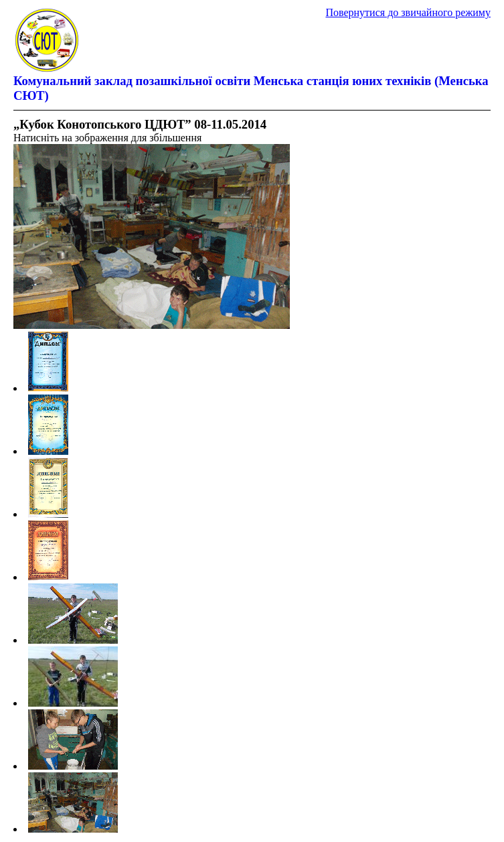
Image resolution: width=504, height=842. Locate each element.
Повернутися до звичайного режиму (408, 12)
